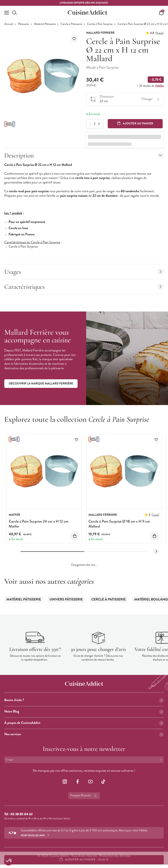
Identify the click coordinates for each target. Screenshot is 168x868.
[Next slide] (156, 551)
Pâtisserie (24, 24)
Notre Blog (84, 711)
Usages (84, 272)
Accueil (9, 24)
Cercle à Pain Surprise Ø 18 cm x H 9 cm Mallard (119, 524)
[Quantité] (95, 124)
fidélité (160, 86)
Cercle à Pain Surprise (100, 24)
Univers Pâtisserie (66, 600)
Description (84, 155)
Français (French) (84, 796)
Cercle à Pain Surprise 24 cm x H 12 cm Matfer (39, 524)
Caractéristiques (84, 287)
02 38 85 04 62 (21, 814)
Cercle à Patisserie (71, 24)
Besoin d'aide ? (84, 700)
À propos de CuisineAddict (84, 723)
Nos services (84, 734)
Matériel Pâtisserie (45, 24)
